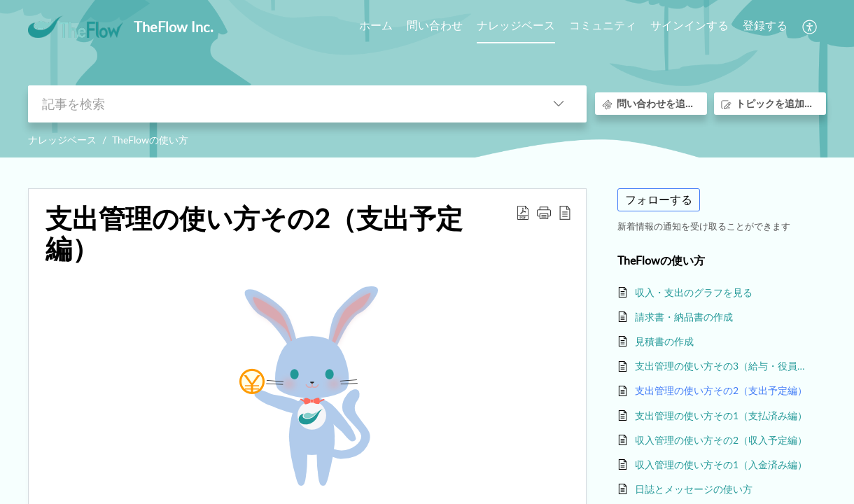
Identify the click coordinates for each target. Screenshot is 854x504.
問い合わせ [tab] (435, 25)
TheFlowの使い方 (150, 140)
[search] (279, 104)
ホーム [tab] (376, 25)
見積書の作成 (664, 341)
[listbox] (559, 104)
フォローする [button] (659, 199)
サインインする (689, 25)
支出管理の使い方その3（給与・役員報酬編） (723, 366)
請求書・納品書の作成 (684, 317)
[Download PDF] (523, 212)
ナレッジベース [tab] (516, 25)
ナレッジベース (62, 140)
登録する (765, 25)
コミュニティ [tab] (603, 25)
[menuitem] (689, 27)
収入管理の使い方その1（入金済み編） (721, 464)
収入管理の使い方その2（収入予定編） (721, 440)
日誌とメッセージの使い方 (694, 489)
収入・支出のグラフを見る (694, 292)
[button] (544, 212)
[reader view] (565, 212)
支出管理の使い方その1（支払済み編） (721, 415)
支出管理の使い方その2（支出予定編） (254, 234)
